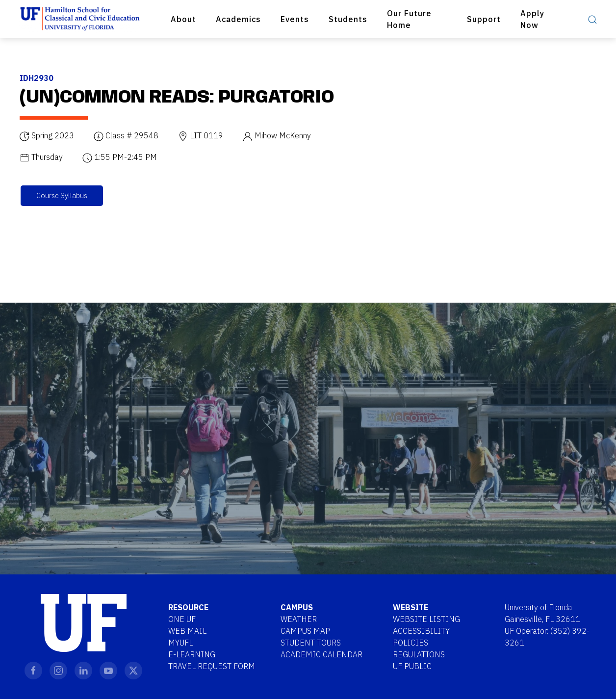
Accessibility (421, 631)
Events (295, 19)
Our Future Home (409, 19)
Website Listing (426, 619)
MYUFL (180, 643)
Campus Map (305, 631)
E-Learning (192, 654)
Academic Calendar (321, 654)
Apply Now (532, 19)
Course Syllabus (62, 195)
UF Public (412, 666)
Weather (299, 619)
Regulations (419, 654)
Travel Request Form (212, 666)
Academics (238, 19)
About (183, 19)
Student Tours (311, 643)
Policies (411, 643)
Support (484, 19)
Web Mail (187, 631)
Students (348, 19)
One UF (182, 619)
